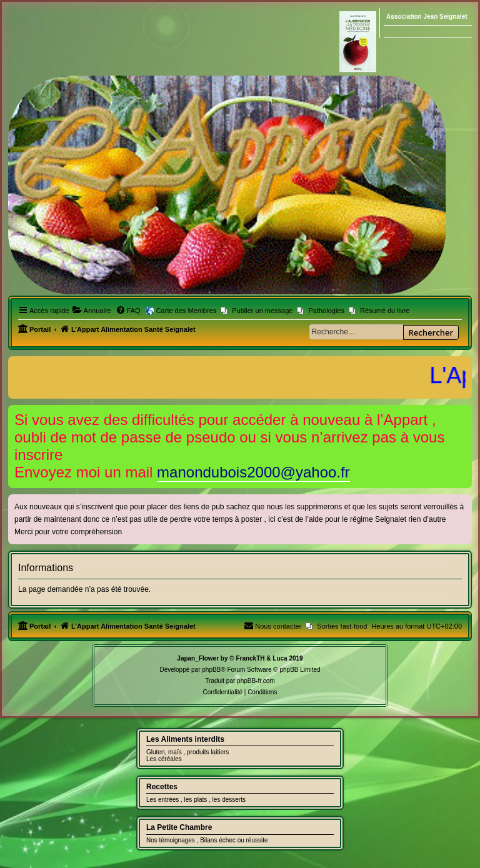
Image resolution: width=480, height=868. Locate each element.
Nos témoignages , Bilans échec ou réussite (207, 840)
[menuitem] (92, 311)
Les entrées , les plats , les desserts (196, 800)
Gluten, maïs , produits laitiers (187, 752)
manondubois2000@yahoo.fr (253, 472)
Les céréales (164, 759)
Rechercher (431, 332)
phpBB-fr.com (256, 681)
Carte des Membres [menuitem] (187, 311)
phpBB (211, 670)
